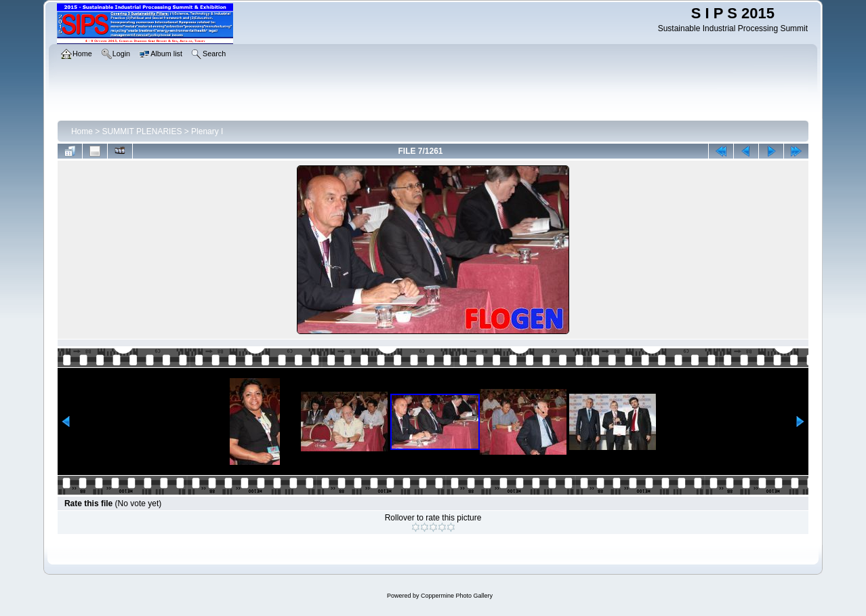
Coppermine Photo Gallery (457, 596)
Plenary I (207, 131)
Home (82, 131)
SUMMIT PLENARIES (142, 131)
